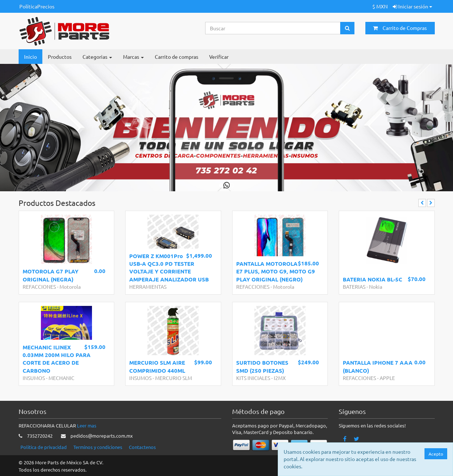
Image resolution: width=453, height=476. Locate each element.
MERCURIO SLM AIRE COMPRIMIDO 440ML (157, 366)
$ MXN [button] (380, 6)
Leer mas (87, 425)
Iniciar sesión (412, 6)
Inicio (30, 57)
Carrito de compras (176, 57)
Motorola (70, 287)
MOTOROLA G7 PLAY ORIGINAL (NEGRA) (51, 275)
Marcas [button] (133, 57)
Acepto (436, 454)
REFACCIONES (39, 287)
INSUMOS (34, 378)
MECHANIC (62, 378)
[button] (23, 128)
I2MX (280, 378)
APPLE (387, 378)
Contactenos (142, 447)
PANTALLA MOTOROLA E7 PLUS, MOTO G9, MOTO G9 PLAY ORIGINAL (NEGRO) (276, 271)
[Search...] (273, 28)
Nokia (376, 287)
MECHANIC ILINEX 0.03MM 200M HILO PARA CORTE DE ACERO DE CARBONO (57, 359)
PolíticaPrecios (37, 6)
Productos (60, 57)
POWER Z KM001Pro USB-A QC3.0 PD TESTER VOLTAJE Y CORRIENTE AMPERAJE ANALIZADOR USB (169, 268)
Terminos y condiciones (98, 447)
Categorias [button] (97, 57)
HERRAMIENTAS (148, 287)
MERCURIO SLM (174, 378)
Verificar (219, 57)
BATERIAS (354, 287)
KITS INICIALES (253, 378)
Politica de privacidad (44, 447)
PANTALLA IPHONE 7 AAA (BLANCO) (378, 366)
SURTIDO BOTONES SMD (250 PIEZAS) (262, 366)
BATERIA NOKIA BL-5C (373, 279)
